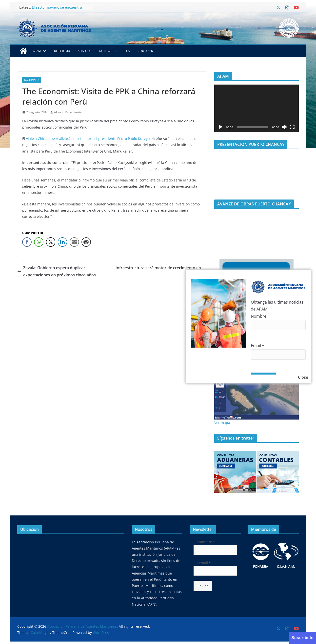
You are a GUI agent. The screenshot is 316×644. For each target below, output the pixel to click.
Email (257, 346)
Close (303, 377)
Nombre (259, 316)
